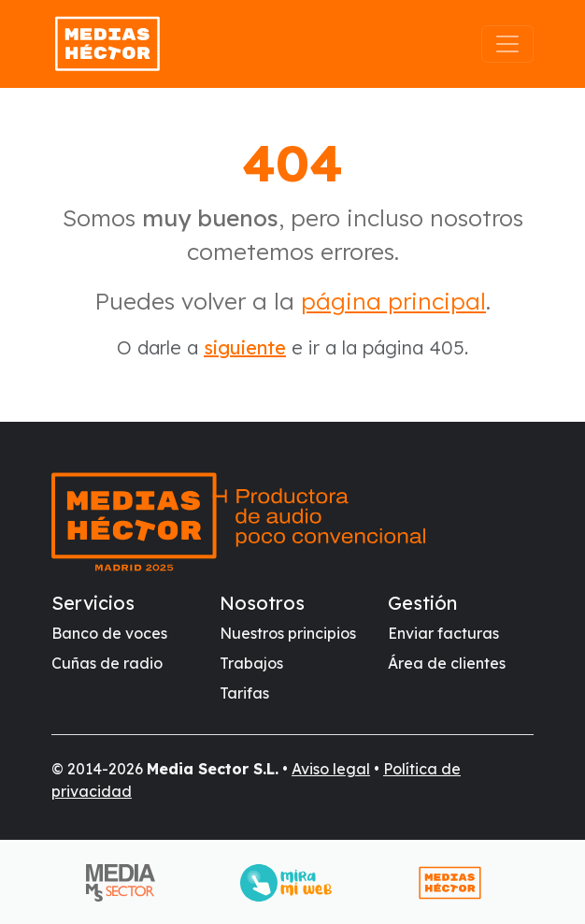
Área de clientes (447, 663)
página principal (393, 301)
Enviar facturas (443, 633)
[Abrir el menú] (507, 44)
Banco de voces (109, 633)
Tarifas (244, 693)
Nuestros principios (288, 633)
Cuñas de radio (107, 663)
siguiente (245, 347)
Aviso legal (331, 769)
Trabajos (251, 663)
